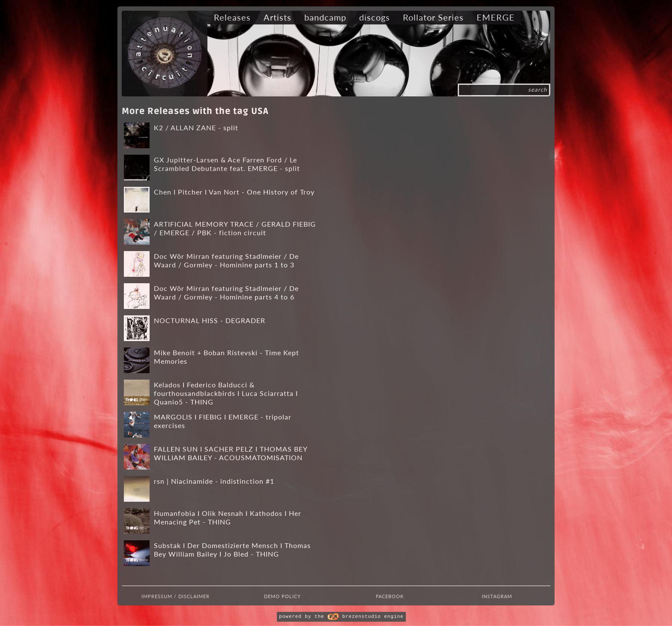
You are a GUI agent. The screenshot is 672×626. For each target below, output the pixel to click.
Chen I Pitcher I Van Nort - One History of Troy (234, 192)
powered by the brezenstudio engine (341, 617)
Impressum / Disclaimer (175, 596)
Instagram (497, 596)
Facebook (390, 596)
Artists (277, 17)
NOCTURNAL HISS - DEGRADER (210, 320)
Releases (232, 17)
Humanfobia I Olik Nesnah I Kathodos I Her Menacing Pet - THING (228, 517)
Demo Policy (282, 596)
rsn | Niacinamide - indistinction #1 (214, 481)
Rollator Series (433, 17)
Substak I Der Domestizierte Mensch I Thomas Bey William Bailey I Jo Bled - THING (232, 550)
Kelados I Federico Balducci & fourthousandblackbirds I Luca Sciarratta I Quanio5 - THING (226, 393)
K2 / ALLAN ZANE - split (196, 127)
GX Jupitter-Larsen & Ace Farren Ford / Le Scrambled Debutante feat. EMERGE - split (227, 164)
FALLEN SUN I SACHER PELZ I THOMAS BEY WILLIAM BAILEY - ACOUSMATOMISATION (231, 453)
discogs (375, 17)
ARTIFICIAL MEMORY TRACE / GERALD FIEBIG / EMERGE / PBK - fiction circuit (235, 228)
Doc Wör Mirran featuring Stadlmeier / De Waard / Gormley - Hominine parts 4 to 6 (226, 292)
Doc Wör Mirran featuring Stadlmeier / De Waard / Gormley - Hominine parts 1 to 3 (226, 260)
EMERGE (496, 17)
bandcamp (325, 17)
